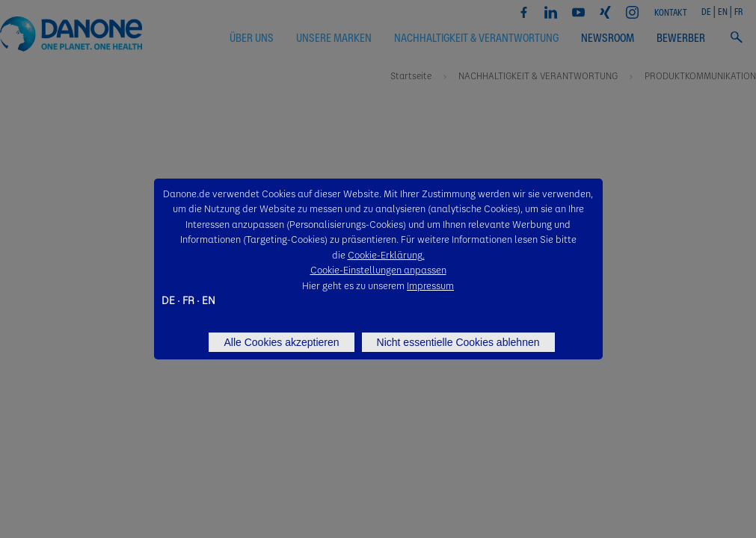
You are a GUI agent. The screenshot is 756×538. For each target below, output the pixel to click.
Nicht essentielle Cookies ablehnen (458, 342)
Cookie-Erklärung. (386, 254)
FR (188, 300)
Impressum (430, 285)
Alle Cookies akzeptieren (281, 342)
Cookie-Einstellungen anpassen (378, 269)
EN (209, 300)
